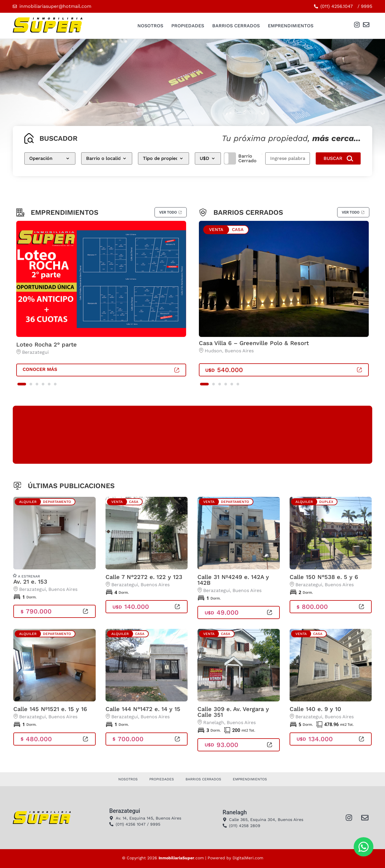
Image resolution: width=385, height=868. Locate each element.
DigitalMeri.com (248, 858)
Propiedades (188, 26)
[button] (22, 384)
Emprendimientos (291, 26)
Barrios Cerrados (236, 26)
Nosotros (150, 26)
